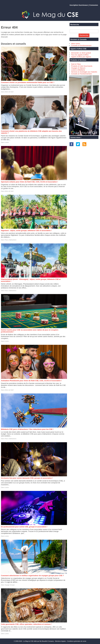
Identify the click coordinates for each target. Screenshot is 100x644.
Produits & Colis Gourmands (82, 66)
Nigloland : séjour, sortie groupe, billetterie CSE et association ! (26, 230)
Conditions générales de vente (77, 641)
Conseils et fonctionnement (81, 46)
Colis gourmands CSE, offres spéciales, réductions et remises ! (26, 624)
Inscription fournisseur (79, 5)
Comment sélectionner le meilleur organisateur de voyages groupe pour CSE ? (32, 576)
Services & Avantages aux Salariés (84, 72)
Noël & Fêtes (76, 64)
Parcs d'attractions (11, 240)
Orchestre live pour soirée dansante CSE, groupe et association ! (27, 478)
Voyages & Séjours (78, 68)
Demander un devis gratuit (81, 53)
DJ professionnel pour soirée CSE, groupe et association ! (24, 527)
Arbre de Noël (9, 92)
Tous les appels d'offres (80, 55)
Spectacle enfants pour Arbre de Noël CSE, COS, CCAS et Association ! (29, 182)
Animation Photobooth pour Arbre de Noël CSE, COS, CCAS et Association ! (31, 381)
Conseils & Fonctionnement (81, 74)
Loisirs (7, 142)
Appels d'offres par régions (81, 57)
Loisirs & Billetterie (78, 70)
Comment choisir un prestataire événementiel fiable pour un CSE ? (28, 82)
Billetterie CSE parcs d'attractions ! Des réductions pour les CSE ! (27, 429)
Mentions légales (60, 641)
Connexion (94, 5)
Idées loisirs (76, 44)
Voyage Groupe (10, 585)
